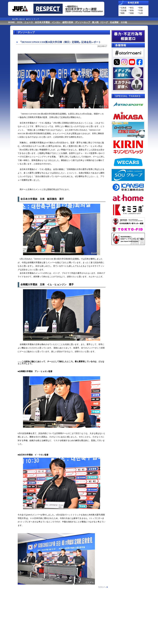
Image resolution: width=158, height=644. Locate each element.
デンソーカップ (83, 22)
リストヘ (102, 587)
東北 (132, 8)
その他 (124, 22)
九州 (141, 13)
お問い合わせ (19, 19)
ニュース (29, 22)
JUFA (20, 22)
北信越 (124, 10)
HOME (12, 22)
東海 (132, 10)
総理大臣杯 (68, 22)
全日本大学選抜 (42, 22)
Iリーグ (104, 22)
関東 (141, 8)
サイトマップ (33, 19)
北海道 (124, 8)
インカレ (56, 22)
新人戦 (95, 22)
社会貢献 (114, 22)
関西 (123, 13)
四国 (132, 13)
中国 (141, 10)
